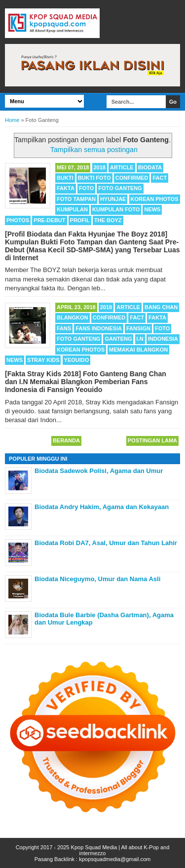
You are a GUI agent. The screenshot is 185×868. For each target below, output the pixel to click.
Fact (160, 178)
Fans (64, 328)
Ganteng (118, 339)
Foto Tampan (76, 199)
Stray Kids (43, 360)
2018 (100, 167)
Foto (86, 188)
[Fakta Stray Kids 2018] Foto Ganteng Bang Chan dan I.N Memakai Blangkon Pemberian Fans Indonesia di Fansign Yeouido (86, 382)
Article (122, 167)
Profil (80, 220)
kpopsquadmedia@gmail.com (115, 859)
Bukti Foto (94, 178)
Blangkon (73, 317)
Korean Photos (155, 199)
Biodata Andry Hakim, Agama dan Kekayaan (102, 507)
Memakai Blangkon (138, 350)
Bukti (65, 178)
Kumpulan (72, 209)
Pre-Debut (49, 220)
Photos (18, 220)
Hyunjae (113, 199)
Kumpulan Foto (116, 209)
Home (12, 120)
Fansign (138, 328)
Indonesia (163, 339)
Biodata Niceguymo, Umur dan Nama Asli (97, 579)
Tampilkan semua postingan (94, 150)
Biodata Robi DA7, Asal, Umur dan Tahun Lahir (106, 543)
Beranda (66, 440)
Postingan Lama (152, 440)
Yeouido (77, 360)
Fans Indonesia (99, 328)
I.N (140, 339)
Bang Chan (161, 307)
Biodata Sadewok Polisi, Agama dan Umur (99, 471)
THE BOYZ (108, 220)
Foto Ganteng (120, 188)
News (152, 209)
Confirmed (132, 178)
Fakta (66, 188)
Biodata (150, 167)
